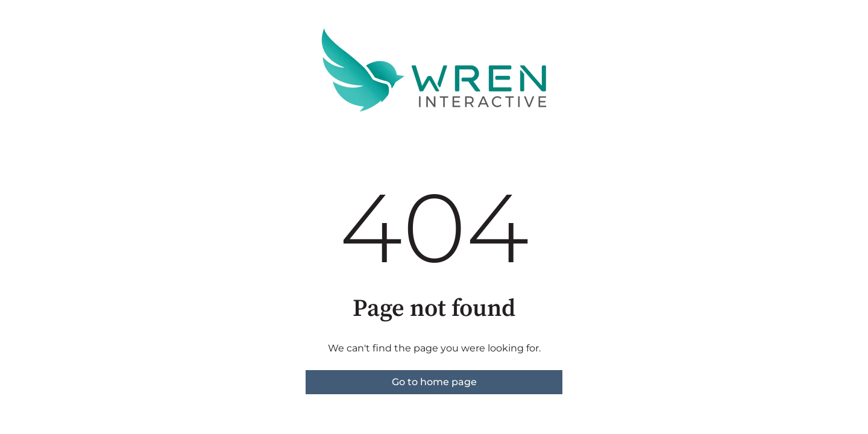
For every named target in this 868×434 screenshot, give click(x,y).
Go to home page (434, 382)
